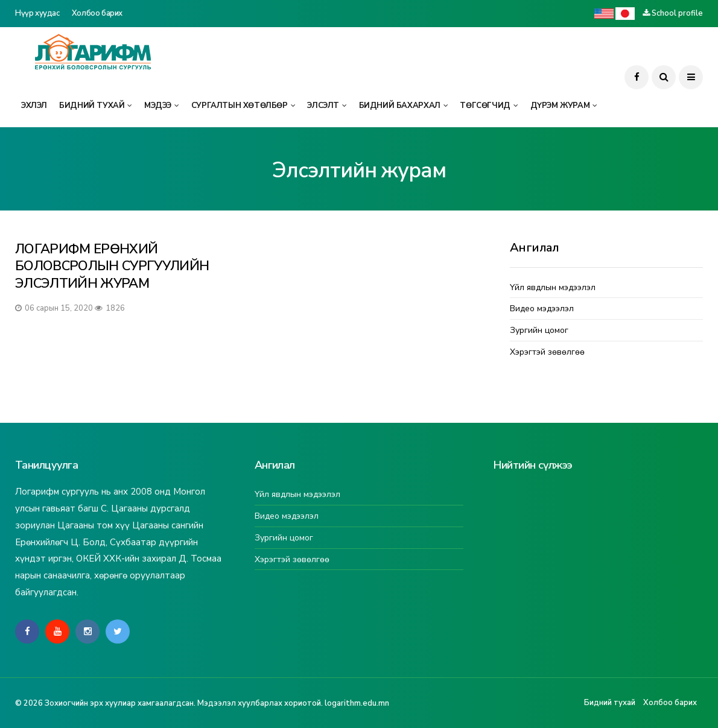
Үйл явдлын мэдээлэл (553, 288)
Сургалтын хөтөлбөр (240, 106)
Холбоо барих (97, 13)
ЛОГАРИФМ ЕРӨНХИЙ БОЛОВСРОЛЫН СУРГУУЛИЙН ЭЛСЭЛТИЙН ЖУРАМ (112, 266)
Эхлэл (34, 106)
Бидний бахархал (400, 106)
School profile (677, 13)
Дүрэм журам (560, 106)
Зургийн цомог (539, 331)
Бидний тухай (92, 106)
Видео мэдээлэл (542, 309)
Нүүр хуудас (37, 13)
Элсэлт (323, 106)
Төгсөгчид (485, 106)
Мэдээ (158, 106)
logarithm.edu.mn (357, 703)
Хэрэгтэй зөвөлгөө (547, 353)
